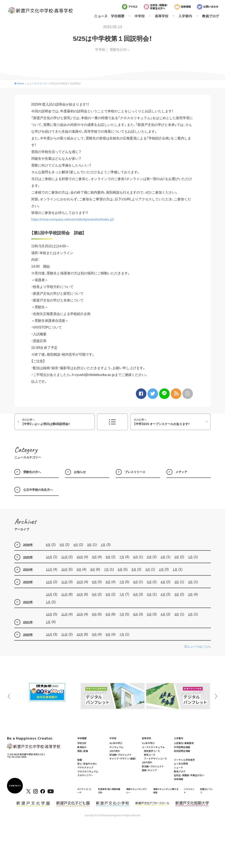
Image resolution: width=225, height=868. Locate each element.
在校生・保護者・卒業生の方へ (159, 6)
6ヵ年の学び (116, 743)
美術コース (150, 755)
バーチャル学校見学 (184, 760)
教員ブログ (211, 16)
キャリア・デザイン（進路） (123, 758)
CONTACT (15, 786)
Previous (9, 696)
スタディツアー (85, 775)
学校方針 (82, 743)
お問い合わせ (211, 6)
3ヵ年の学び (148, 743)
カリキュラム (116, 747)
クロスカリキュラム (88, 771)
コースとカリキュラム (153, 747)
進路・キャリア (149, 770)
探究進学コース (152, 751)
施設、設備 (83, 751)
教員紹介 (82, 747)
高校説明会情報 (182, 751)
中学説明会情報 (182, 747)
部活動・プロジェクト (121, 755)
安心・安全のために (87, 763)
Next (216, 696)
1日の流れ (115, 751)
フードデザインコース (155, 758)
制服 (80, 760)
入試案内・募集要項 (184, 743)
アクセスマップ (85, 767)
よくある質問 (181, 763)
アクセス (133, 6)
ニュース (101, 16)
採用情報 (186, 6)
